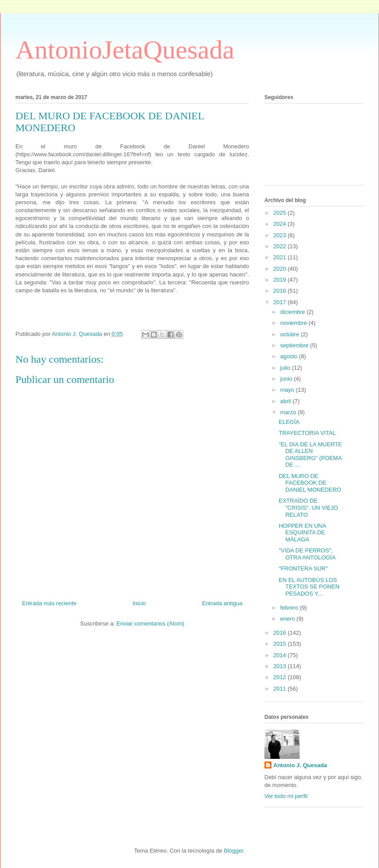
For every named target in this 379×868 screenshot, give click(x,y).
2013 (281, 666)
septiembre (295, 345)
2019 (281, 280)
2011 (281, 689)
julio (286, 368)
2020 (281, 269)
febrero (290, 608)
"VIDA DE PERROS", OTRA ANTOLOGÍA (307, 554)
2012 (281, 677)
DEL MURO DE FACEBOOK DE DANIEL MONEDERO (310, 483)
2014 (281, 655)
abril (286, 401)
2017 (281, 302)
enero (288, 619)
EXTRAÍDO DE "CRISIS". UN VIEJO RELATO (308, 508)
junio (287, 379)
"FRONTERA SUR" (303, 568)
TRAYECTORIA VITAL (307, 433)
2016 (281, 633)
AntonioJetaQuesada (125, 50)
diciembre (294, 312)
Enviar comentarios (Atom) (150, 623)
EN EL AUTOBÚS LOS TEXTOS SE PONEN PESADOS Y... (309, 587)
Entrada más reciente (49, 603)
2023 (281, 235)
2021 (281, 257)
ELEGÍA (289, 422)
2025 (281, 213)
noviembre (294, 323)
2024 (281, 224)
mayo (288, 390)
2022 (281, 246)
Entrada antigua (222, 603)
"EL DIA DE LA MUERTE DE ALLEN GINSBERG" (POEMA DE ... (310, 455)
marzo (289, 412)
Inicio (139, 603)
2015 (281, 644)
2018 (281, 291)
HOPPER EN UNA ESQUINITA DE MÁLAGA (302, 533)
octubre (291, 334)
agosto (290, 356)
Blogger (234, 851)
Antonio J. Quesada (300, 765)
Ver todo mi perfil (286, 796)
